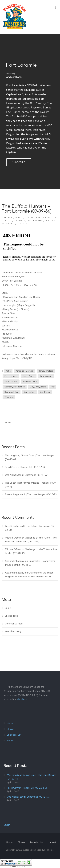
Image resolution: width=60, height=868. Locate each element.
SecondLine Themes (45, 850)
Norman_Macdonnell (15, 387)
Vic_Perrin (45, 392)
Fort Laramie (21, 65)
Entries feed (12, 616)
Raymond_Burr (12, 392)
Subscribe (19, 162)
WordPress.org (13, 631)
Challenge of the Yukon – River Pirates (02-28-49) (31, 551)
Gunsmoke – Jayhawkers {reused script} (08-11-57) (30, 563)
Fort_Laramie (11, 376)
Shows (10, 729)
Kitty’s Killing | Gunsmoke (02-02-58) (30, 528)
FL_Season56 (17, 221)
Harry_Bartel (29, 376)
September (29, 392)
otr (53, 387)
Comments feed (14, 624)
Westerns (9, 397)
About (10, 741)
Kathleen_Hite (30, 381)
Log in (8, 608)
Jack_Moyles (46, 376)
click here (22, 699)
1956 (8, 371)
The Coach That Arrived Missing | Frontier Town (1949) (31, 485)
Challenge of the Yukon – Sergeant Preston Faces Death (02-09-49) (30, 575)
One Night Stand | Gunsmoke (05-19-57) (27, 475)
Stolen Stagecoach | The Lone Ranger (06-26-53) (31, 494)
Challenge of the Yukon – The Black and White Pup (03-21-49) (31, 540)
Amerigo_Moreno (25, 371)
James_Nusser (11, 381)
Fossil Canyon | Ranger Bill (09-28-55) (25, 467)
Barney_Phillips (46, 371)
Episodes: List (14, 735)
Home (10, 723)
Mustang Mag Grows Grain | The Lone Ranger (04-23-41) (29, 457)
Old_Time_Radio (38, 387)
